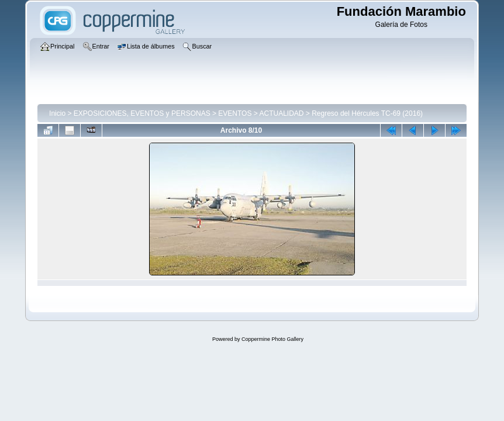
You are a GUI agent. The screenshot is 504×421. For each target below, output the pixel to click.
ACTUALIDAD (281, 113)
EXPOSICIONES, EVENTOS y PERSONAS (142, 113)
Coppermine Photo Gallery (272, 339)
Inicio (57, 113)
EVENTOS (235, 113)
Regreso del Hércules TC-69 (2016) (367, 113)
